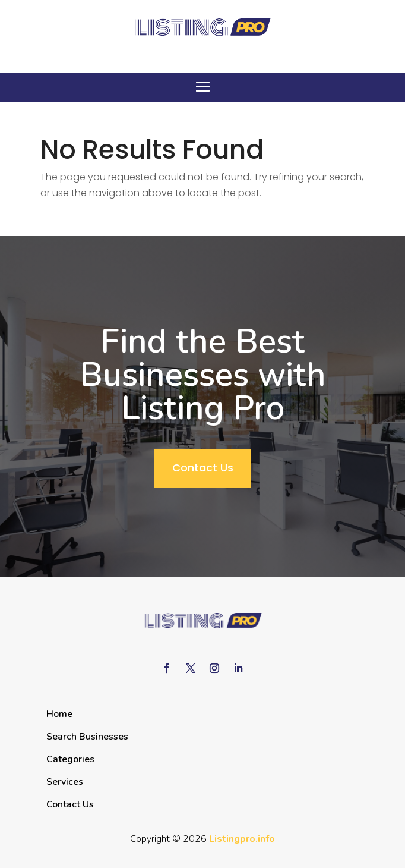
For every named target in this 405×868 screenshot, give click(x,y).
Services (65, 782)
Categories (70, 759)
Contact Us (203, 468)
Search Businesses (87, 737)
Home (59, 714)
